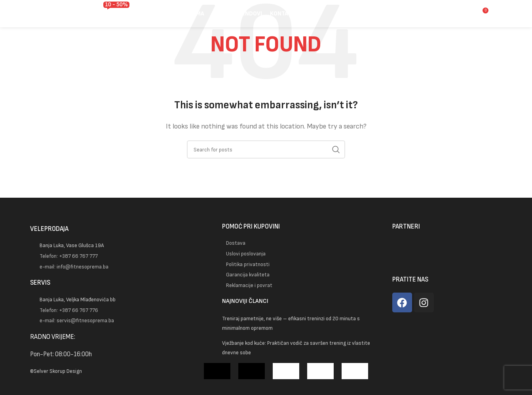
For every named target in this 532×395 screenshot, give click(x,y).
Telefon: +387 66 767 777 (69, 256)
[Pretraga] (444, 18)
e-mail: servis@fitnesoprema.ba (77, 320)
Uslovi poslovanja (246, 254)
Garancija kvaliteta (248, 275)
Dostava (236, 243)
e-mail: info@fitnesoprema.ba (74, 266)
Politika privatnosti (248, 264)
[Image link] (109, 205)
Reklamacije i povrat (249, 285)
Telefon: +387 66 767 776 (69, 310)
